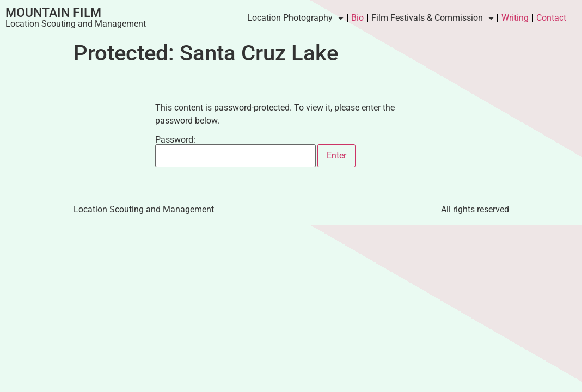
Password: (235, 151)
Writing (515, 18)
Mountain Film (53, 13)
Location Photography (295, 18)
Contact (551, 18)
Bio (357, 18)
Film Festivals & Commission (433, 18)
